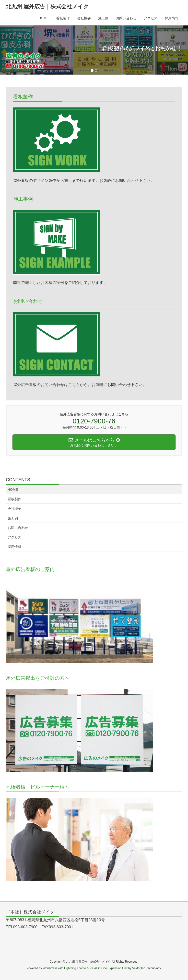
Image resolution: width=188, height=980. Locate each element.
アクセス (14, 537)
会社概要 (14, 509)
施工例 (13, 518)
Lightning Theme (75, 968)
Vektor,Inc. (139, 968)
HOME (13, 490)
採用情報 (14, 547)
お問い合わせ (18, 528)
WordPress (50, 968)
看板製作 (14, 499)
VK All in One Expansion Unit (109, 968)
